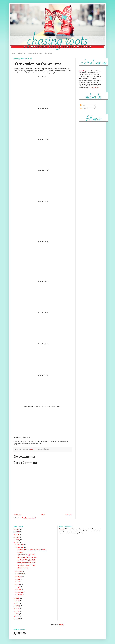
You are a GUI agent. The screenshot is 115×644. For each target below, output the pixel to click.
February (20, 592)
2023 (18, 535)
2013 (18, 614)
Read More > (95, 88)
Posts (83, 105)
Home (14, 53)
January (20, 595)
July (19, 579)
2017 (18, 603)
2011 (18, 619)
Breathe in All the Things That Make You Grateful (32, 550)
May (19, 584)
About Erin (22, 53)
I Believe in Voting (22, 568)
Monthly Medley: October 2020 (26, 563)
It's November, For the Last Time (27, 557)
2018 (18, 601)
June (19, 582)
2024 (18, 532)
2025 (18, 529)
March (19, 589)
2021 (18, 540)
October (20, 571)
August (20, 576)
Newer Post (18, 515)
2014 (18, 611)
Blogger (61, 625)
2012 (18, 616)
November (21, 547)
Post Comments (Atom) (29, 518)
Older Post (68, 515)
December (21, 545)
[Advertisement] (90, 158)
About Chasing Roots (35, 53)
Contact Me (48, 53)
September (21, 574)
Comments (84, 109)
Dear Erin (20, 552)
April (19, 587)
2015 (18, 609)
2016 (18, 606)
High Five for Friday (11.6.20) (26, 565)
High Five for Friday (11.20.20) (26, 555)
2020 (18, 542)
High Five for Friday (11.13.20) (26, 560)
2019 (18, 598)
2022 (18, 537)
